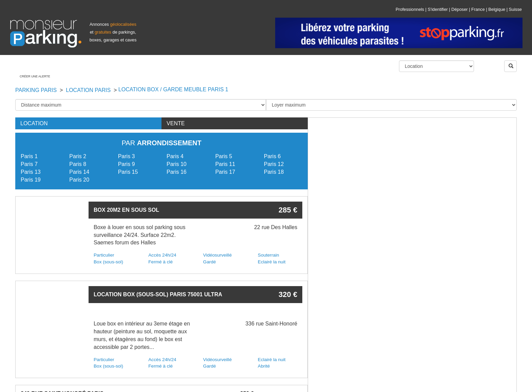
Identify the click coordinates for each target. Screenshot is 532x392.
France (478, 9)
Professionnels (410, 9)
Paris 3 (127, 156)
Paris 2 (78, 156)
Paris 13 (31, 172)
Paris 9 (127, 164)
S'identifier (438, 9)
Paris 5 (224, 156)
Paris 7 (29, 164)
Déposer (459, 9)
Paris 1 (29, 156)
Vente (176, 123)
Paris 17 (225, 172)
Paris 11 (225, 164)
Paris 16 (177, 172)
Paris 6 (272, 156)
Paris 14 (79, 172)
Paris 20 (79, 180)
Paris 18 (274, 172)
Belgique (497, 9)
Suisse (515, 9)
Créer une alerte (35, 76)
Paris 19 (31, 180)
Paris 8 (78, 164)
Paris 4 (175, 156)
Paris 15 (128, 172)
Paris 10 (177, 164)
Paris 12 (274, 164)
